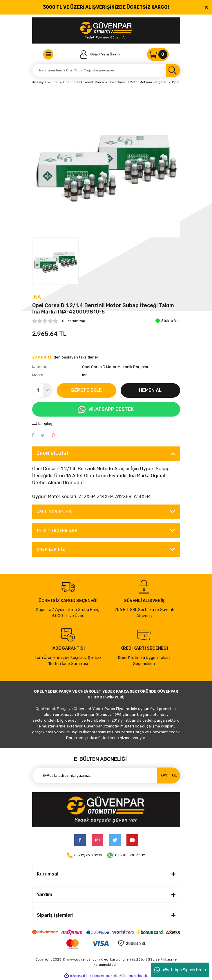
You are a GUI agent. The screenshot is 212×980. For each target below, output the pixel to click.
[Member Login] (89, 54)
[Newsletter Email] (106, 775)
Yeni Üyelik (111, 54)
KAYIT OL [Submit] (168, 775)
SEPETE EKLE (86, 390)
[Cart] (158, 54)
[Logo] (106, 30)
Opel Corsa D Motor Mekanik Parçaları (116, 367)
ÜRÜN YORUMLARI (55, 512)
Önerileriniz (51, 549)
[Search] (106, 70)
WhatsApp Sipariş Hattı (180, 970)
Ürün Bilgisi (52, 453)
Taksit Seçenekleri (58, 530)
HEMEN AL (150, 390)
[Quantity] (42, 390)
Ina (37, 297)
